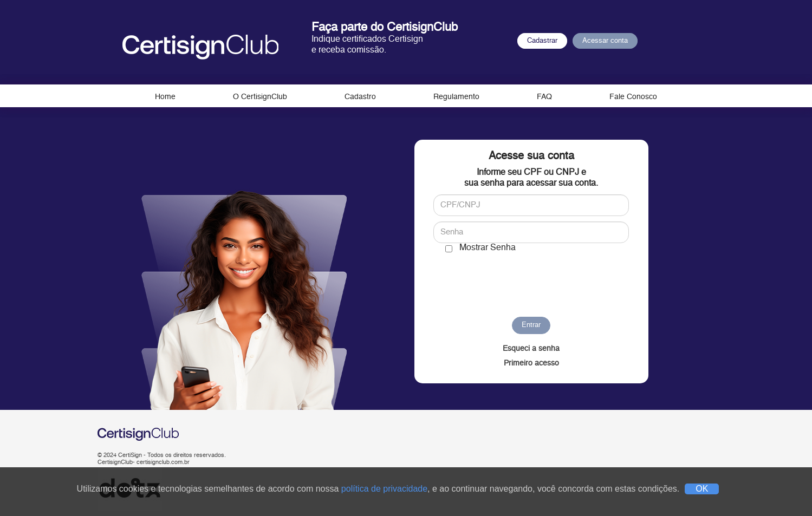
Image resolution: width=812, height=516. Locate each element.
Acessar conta (605, 41)
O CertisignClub (260, 97)
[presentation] (531, 280)
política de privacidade (384, 489)
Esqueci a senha (531, 349)
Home (165, 97)
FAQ (544, 97)
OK (702, 489)
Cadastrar (542, 41)
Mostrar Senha (488, 248)
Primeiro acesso (531, 363)
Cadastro (360, 97)
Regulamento (456, 97)
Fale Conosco (633, 97)
